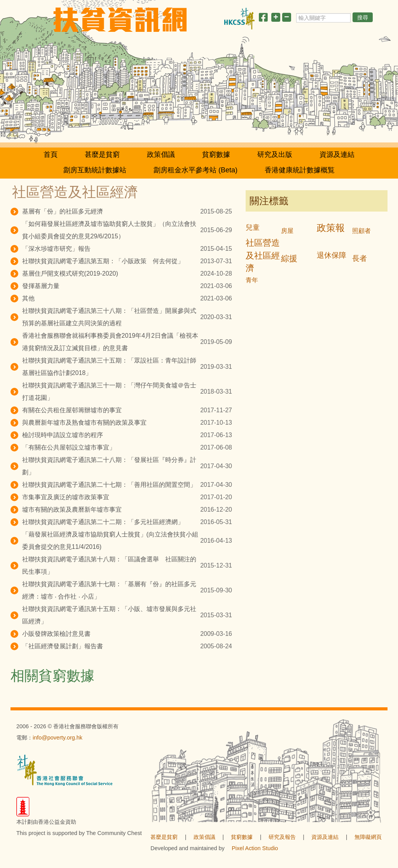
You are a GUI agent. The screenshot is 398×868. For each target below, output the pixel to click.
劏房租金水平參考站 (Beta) (196, 170)
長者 (360, 258)
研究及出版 (275, 155)
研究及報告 (282, 837)
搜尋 (363, 17)
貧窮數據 (216, 155)
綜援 (289, 258)
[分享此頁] (263, 19)
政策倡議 (161, 155)
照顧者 (361, 231)
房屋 (287, 231)
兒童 (253, 227)
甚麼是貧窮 (102, 155)
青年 (252, 280)
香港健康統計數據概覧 (300, 170)
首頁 (51, 155)
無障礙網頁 (368, 837)
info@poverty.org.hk (58, 738)
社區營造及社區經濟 (263, 256)
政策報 (331, 228)
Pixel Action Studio (255, 848)
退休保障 (332, 255)
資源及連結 (337, 155)
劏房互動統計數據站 (95, 170)
